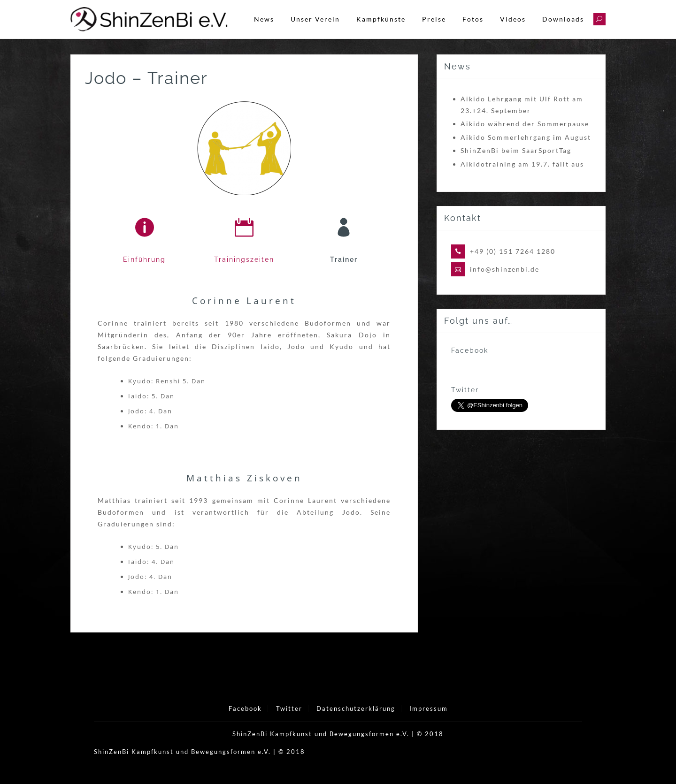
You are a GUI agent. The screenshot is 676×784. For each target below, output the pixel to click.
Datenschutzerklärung (356, 722)
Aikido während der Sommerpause (525, 137)
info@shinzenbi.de (505, 282)
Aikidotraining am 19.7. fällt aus (522, 177)
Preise (434, 19)
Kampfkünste (381, 19)
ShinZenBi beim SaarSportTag (516, 164)
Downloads (563, 19)
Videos (513, 19)
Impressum (429, 722)
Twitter (289, 722)
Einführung (144, 273)
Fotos (473, 19)
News (264, 19)
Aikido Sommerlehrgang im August (526, 150)
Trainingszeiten (244, 273)
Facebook (245, 722)
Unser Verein (315, 19)
